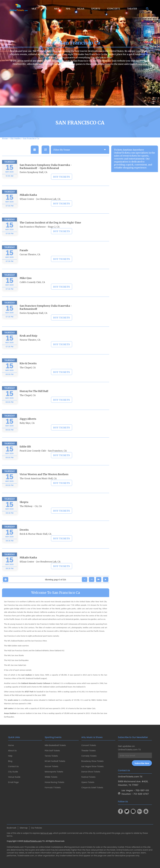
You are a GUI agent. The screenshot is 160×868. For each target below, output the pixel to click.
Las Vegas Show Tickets (93, 766)
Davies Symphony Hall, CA (33, 179)
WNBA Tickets (51, 777)
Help (10, 756)
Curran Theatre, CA (30, 262)
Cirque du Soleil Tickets (92, 788)
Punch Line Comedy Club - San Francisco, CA (43, 458)
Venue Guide (14, 777)
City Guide (13, 772)
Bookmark (12, 828)
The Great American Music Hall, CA (38, 486)
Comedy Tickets (89, 756)
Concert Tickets (89, 745)
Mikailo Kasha (28, 202)
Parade (24, 257)
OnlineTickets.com (33, 841)
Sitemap (24, 828)
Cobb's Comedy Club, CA (32, 289)
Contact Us (13, 766)
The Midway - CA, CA (31, 513)
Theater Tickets (89, 751)
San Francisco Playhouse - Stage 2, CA (40, 234)
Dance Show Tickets (91, 772)
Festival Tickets (88, 777)
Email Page (13, 782)
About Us (12, 751)
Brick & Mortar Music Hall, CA (35, 541)
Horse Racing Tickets (54, 782)
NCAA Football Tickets (55, 761)
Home (11, 745)
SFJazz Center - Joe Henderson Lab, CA (40, 206)
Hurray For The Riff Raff (34, 398)
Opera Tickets (88, 782)
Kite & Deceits (28, 371)
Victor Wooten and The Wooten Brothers (44, 481)
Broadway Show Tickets (92, 761)
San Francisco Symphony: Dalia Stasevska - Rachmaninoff (46, 314)
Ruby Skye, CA (27, 430)
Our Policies (37, 828)
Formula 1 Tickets (53, 788)
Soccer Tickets (51, 766)
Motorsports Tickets (54, 772)
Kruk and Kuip (28, 343)
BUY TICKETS (62, 184)
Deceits (24, 537)
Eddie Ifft (25, 454)
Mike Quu (26, 285)
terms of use (46, 833)
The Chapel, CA (28, 375)
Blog (10, 761)
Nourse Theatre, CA (30, 347)
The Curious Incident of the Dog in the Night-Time (50, 230)
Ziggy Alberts (28, 426)
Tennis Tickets (51, 756)
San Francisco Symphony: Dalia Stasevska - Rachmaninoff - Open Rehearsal (46, 174)
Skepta (24, 509)
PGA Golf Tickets (52, 751)
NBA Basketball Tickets (55, 745)
